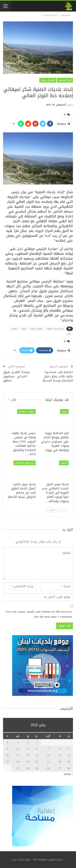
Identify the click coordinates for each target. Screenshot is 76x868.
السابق (63, 510)
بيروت (64, 412)
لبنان (69, 334)
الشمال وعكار (48, 80)
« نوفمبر (68, 774)
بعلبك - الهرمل (26, 412)
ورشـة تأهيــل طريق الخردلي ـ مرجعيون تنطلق (16, 376)
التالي (51, 510)
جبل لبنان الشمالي (25, 463)
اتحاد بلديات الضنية (55, 329)
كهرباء (14, 329)
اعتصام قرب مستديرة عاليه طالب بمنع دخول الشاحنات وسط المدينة (58, 376)
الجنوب (64, 463)
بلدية (24, 329)
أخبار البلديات (65, 80)
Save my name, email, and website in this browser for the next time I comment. (39, 614)
